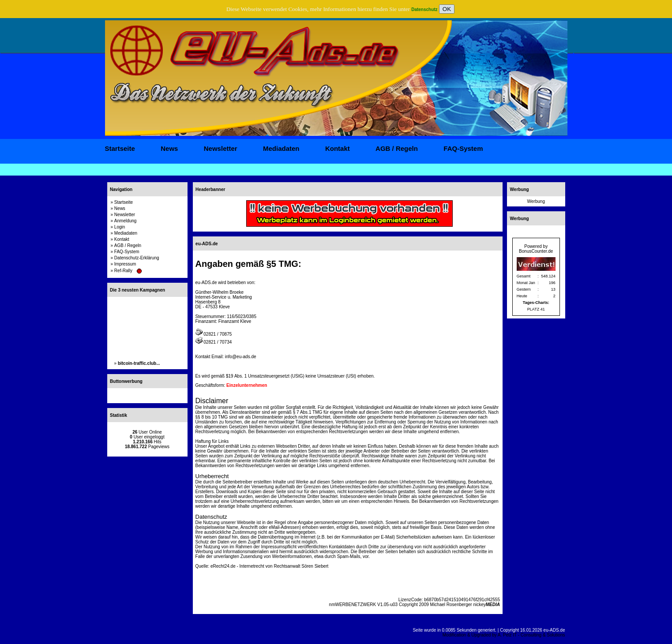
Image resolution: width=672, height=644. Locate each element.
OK (447, 9)
